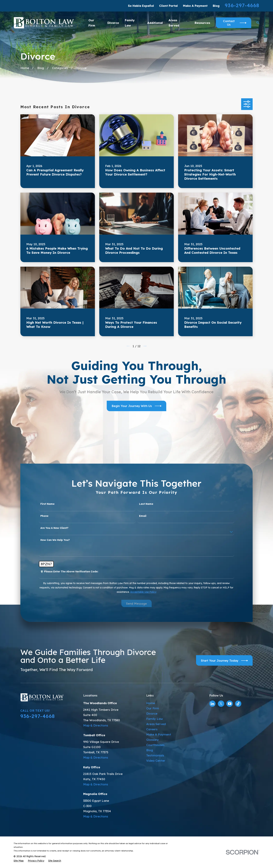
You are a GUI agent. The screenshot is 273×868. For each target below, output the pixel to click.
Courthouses (155, 745)
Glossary (153, 740)
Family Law (155, 719)
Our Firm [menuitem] (92, 23)
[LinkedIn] (212, 704)
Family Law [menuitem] (130, 23)
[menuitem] (19, 861)
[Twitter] (221, 704)
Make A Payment (195, 6)
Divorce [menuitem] (113, 23)
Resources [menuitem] (202, 23)
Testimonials (155, 755)
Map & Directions (96, 725)
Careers (152, 729)
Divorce (152, 713)
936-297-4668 (242, 5)
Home (151, 703)
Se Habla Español (141, 6)
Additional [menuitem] (155, 23)
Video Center (156, 761)
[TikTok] (238, 704)
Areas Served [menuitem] (174, 23)
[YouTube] (230, 704)
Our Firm (153, 708)
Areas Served (156, 724)
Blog (216, 6)
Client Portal (168, 6)
